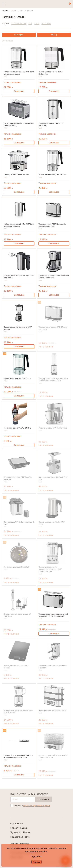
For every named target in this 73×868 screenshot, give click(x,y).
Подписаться (43, 799)
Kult (30, 24)
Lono (37, 24)
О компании (17, 824)
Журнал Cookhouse (20, 832)
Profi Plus (46, 24)
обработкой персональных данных (37, 806)
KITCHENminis (19, 24)
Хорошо (36, 862)
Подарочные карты (20, 837)
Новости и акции (19, 828)
